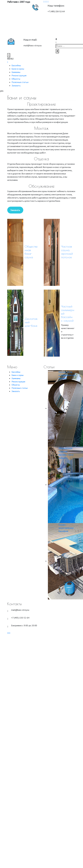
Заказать (16, 86)
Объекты (16, 79)
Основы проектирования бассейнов (66, 528)
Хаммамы (16, 72)
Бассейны (16, 65)
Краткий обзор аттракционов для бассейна (67, 375)
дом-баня (31, 326)
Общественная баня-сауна (31, 252)
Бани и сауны (18, 69)
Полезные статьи (20, 82)
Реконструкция (19, 75)
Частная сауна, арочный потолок (67, 252)
